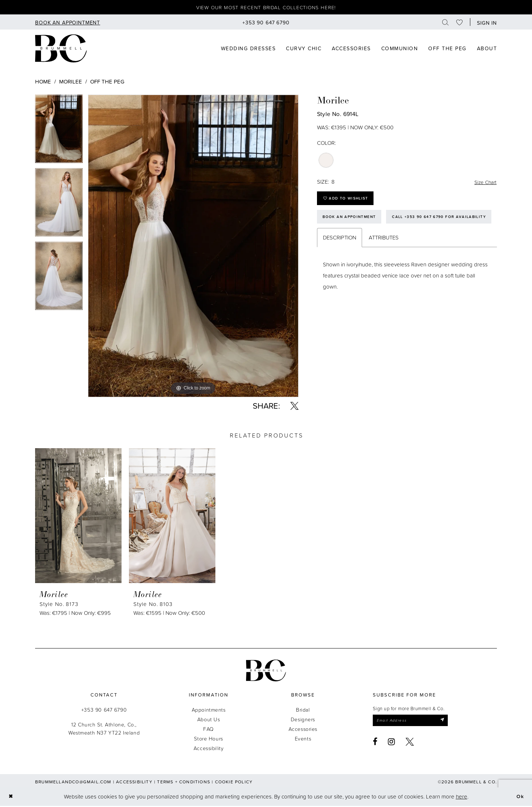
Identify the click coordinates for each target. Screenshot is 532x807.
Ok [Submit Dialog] (520, 798)
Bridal (303, 711)
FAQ (209, 730)
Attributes (384, 264)
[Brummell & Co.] (266, 672)
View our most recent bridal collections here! (266, 8)
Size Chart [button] (484, 183)
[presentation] (78, 517)
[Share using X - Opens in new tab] (294, 407)
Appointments (209, 711)
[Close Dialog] (11, 798)
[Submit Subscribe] (449, 722)
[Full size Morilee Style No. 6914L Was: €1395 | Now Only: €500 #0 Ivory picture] (193, 247)
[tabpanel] (59, 132)
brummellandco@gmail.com (73, 783)
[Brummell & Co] (61, 50)
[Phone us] (266, 23)
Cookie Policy (234, 783)
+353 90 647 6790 (104, 711)
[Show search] (446, 23)
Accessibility (209, 749)
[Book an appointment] (68, 23)
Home (43, 83)
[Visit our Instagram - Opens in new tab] (392, 744)
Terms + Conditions (184, 783)
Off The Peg (107, 83)
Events (303, 740)
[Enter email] (414, 722)
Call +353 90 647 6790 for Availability (374, 242)
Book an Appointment (352, 222)
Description (340, 264)
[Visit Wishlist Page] (460, 23)
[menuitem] (68, 23)
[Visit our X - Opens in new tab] (410, 744)
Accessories (303, 730)
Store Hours (208, 740)
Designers (303, 720)
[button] (485, 23)
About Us (209, 720)
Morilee (71, 83)
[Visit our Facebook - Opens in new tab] (375, 744)
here (462, 798)
